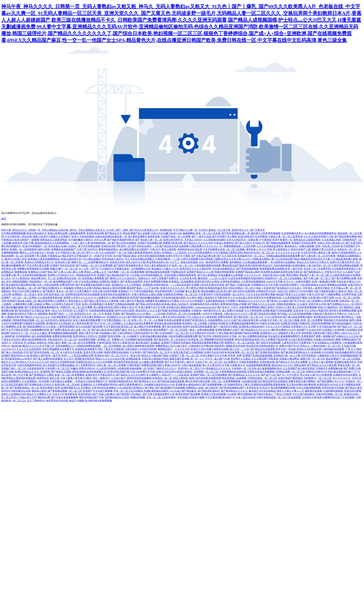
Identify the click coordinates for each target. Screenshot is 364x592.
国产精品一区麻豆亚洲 (238, 285)
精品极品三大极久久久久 (165, 269)
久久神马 (191, 298)
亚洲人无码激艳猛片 (93, 304)
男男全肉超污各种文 (113, 259)
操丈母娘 (224, 333)
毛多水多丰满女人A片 (348, 282)
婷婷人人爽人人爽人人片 (290, 391)
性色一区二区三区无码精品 (128, 391)
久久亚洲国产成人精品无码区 (299, 368)
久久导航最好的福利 (214, 240)
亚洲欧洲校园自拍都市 (156, 391)
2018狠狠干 (133, 336)
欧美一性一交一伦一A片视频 (147, 320)
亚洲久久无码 (198, 349)
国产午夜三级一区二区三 (317, 278)
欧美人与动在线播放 (83, 236)
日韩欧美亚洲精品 (286, 304)
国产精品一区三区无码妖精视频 (294, 314)
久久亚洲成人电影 (331, 240)
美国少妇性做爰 (189, 262)
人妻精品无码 (12, 317)
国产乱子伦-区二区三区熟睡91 (306, 301)
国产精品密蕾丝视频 (345, 236)
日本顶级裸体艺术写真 (63, 317)
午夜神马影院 (104, 343)
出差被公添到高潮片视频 (327, 339)
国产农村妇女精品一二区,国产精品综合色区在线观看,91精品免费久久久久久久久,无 (177, 246)
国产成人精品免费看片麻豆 (298, 317)
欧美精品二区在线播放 (181, 282)
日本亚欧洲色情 (35, 368)
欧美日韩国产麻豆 (117, 330)
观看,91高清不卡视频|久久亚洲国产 (52, 236)
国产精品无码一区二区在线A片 (171, 339)
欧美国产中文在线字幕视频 (98, 391)
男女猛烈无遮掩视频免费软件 (284, 336)
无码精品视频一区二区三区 (290, 372)
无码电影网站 (23, 336)
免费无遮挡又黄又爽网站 (302, 381)
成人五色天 (238, 294)
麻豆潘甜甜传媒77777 (345, 372)
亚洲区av (35, 356)
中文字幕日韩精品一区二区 (116, 320)
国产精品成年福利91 (209, 391)
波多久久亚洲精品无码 (13, 394)
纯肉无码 (219, 346)
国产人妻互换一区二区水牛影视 (318, 256)
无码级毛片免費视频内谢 (329, 368)
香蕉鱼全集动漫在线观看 (168, 323)
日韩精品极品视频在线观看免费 (283, 256)
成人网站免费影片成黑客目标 (144, 236)
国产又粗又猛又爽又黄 (203, 256)
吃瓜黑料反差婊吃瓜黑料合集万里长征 (282, 272)
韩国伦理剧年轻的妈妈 (116, 352)
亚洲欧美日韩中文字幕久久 (22, 314)
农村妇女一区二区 (347, 249)
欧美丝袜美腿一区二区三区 (239, 352)
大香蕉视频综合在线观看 (233, 372)
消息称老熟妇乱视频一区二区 (28, 320)
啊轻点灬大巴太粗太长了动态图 (37, 253)
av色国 (263, 320)
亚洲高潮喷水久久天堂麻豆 (76, 388)
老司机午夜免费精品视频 (343, 310)
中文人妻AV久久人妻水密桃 (202, 317)
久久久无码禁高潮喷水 (200, 253)
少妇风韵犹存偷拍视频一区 (132, 368)
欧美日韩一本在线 (286, 349)
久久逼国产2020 (351, 272)
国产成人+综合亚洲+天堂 (15, 352)
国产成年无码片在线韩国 (241, 291)
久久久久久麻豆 (38, 333)
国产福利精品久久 (313, 272)
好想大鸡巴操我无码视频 (151, 256)
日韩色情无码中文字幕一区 (227, 336)
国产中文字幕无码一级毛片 (179, 362)
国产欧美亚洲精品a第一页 (236, 233)
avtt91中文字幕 (275, 282)
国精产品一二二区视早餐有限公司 (90, 262)
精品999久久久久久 (282, 365)
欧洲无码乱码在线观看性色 (116, 294)
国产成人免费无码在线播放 (48, 359)
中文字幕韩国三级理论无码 (228, 253)
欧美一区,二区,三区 (182, 265)
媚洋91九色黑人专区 (16, 259)
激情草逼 (10, 336)
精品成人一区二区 (27, 288)
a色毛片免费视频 (86, 343)
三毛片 (234, 307)
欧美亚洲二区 (196, 339)
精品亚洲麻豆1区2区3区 (214, 291)
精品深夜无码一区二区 (43, 278)
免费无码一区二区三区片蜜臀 (76, 307)
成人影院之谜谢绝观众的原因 (138, 346)
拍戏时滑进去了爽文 (239, 384)
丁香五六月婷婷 (283, 394)
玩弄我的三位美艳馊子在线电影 (339, 330)
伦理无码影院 (309, 356)
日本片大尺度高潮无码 (65, 394)
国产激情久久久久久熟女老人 (121, 278)
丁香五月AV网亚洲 (113, 349)
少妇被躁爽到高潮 (39, 330)
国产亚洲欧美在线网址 (267, 352)
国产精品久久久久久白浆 (261, 304)
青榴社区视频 (138, 397)
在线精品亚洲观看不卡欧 (89, 349)
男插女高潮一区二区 (349, 365)
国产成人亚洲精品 (207, 275)
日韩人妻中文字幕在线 (132, 301)
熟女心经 (135, 356)
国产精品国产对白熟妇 (129, 394)
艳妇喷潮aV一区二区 (41, 282)
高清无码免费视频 (321, 323)
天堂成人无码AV (193, 240)
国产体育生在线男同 (131, 282)
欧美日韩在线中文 (37, 233)
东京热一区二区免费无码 (317, 269)
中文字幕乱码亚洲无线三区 (118, 327)
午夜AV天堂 (313, 294)
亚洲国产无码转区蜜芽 (304, 243)
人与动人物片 (118, 378)
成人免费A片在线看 (233, 310)
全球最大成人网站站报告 (180, 307)
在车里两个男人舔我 (35, 256)
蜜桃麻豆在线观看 (337, 285)
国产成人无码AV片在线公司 (250, 243)
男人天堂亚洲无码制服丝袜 (32, 275)
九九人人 (174, 262)
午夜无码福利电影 (144, 291)
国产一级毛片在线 (201, 236)
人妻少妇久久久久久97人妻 (238, 314)
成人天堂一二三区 (239, 349)
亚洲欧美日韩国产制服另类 (295, 323)
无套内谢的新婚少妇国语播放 (289, 265)
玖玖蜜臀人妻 (9, 275)
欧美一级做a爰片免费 (324, 282)
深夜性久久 (144, 278)
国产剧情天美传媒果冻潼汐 (128, 265)
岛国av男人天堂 (28, 397)
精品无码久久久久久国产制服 (151, 310)
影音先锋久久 (76, 301)
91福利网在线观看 (333, 391)
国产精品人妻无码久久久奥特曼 (101, 301)
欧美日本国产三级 (301, 249)
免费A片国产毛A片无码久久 (294, 346)
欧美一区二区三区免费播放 (70, 375)
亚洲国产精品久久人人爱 (200, 272)
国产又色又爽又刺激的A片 (91, 317)
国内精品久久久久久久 (218, 368)
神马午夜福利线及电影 (247, 339)
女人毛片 (68, 359)
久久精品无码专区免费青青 (138, 323)
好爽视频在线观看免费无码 (244, 323)
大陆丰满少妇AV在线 (274, 275)
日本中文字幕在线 (212, 314)
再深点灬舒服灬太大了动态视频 (101, 272)
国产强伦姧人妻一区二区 (149, 240)
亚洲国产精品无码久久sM (15, 356)
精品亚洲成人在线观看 (234, 378)
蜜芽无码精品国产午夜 (91, 397)
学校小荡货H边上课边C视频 (147, 294)
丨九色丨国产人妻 (80, 243)
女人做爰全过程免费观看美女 (320, 233)
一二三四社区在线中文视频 (184, 285)
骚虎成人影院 (39, 391)
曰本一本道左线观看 (48, 285)
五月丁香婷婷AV (36, 401)
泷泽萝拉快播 (331, 301)
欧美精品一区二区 (162, 378)
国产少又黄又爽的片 (80, 291)
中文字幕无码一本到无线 (18, 236)
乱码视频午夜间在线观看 (139, 339)
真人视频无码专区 (103, 307)
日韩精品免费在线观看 (88, 346)
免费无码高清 (225, 317)
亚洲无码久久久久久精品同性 (195, 269)
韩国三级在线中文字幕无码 (212, 298)
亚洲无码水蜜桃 (353, 391)
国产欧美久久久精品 (278, 301)
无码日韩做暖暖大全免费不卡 (58, 349)
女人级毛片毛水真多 (71, 352)
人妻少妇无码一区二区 (318, 265)
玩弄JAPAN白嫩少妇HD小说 (166, 233)
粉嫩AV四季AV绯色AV (83, 368)
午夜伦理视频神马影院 (29, 365)
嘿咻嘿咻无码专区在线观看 (219, 339)
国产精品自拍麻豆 (341, 323)
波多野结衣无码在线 (57, 401)
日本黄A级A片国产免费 (321, 298)
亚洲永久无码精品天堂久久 (39, 262)
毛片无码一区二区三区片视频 (283, 320)
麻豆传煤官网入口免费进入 (52, 301)
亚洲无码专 (252, 388)
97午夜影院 (265, 240)
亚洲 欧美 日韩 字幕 (23, 243)
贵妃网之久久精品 (241, 359)
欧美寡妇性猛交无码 (216, 288)
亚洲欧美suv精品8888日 (252, 327)
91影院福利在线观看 (333, 349)
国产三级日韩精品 (122, 333)
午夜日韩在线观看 (191, 365)
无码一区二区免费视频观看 (226, 381)
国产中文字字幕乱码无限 (15, 330)
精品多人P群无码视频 (114, 288)
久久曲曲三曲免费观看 (151, 362)
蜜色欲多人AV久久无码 (259, 249)
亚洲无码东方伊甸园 (333, 388)
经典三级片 (54, 343)
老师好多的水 (161, 285)
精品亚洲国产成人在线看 (136, 233)
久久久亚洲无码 (273, 317)
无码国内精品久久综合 (117, 397)
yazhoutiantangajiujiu (206, 307)
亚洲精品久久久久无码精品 (127, 285)
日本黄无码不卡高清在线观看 (215, 294)
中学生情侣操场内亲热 (173, 298)
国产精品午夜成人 (263, 394)
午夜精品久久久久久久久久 (251, 301)
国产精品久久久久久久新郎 (131, 375)
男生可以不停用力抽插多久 (27, 291)
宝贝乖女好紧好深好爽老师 (301, 384)
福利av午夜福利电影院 (344, 253)
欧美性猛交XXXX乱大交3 (331, 384)
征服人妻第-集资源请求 (140, 253)
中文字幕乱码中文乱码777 (204, 333)
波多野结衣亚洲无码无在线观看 (82, 294)
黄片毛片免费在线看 (89, 246)
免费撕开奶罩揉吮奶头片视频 (33, 269)
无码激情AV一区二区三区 (318, 378)
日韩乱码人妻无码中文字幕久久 (330, 314)
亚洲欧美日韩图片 (109, 282)
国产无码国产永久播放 (224, 236)
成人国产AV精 (222, 359)
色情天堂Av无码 (317, 304)
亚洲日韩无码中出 (173, 240)
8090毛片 (93, 249)
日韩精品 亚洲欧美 (218, 323)
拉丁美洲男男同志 (85, 365)
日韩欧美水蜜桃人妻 (263, 259)
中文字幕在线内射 (326, 327)
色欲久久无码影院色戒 (62, 362)
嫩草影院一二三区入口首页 (212, 278)
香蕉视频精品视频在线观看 (63, 333)
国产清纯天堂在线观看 (268, 343)
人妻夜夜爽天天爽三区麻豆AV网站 (31, 304)
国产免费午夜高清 (60, 330)
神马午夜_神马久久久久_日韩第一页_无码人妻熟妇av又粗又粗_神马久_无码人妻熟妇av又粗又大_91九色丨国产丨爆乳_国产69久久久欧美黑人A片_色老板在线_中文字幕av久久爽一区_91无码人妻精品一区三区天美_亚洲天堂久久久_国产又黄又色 (133, 230)
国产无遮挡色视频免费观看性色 (42, 307)
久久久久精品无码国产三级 (318, 236)
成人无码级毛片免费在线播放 (59, 365)
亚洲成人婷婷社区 (37, 343)
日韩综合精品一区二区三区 (262, 378)
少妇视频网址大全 (140, 269)
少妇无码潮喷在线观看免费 (183, 336)
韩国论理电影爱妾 (224, 272)
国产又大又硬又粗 (227, 256)
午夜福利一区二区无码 (244, 368)
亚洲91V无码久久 (277, 307)
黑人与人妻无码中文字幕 (216, 365)
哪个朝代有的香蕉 (172, 327)
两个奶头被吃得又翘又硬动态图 (18, 285)
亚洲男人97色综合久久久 (61, 275)
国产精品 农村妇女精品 (148, 304)
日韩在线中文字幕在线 (201, 346)
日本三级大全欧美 (246, 397)
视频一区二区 (69, 343)
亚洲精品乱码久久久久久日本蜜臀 (94, 362)
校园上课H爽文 (107, 394)
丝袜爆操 (68, 288)
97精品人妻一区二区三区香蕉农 (285, 236)
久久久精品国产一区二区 (113, 253)
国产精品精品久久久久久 (234, 391)
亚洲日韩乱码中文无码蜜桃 (252, 236)
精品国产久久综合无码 (309, 330)
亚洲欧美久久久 (269, 333)
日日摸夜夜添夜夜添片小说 (347, 269)
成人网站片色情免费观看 (147, 327)
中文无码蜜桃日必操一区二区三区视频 (224, 249)
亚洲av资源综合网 (57, 233)
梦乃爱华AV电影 (195, 288)
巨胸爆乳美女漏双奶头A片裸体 (162, 301)
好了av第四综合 (21, 278)
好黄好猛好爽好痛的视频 (154, 336)
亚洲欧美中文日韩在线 (58, 323)
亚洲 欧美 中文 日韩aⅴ (305, 310)
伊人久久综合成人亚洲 (240, 298)
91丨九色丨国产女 (89, 269)
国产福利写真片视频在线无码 (143, 317)
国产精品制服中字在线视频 (170, 388)
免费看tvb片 (118, 339)
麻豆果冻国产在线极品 (148, 343)
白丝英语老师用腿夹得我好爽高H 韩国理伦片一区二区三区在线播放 (265, 278)
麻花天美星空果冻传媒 (198, 381)
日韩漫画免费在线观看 (101, 310)
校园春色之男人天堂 (290, 333)
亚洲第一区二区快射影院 (23, 249)
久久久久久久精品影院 (29, 349)
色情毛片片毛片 (333, 272)
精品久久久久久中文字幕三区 (38, 346)
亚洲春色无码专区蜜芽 (345, 375)
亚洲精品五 (7, 272)
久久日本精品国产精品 (287, 259)
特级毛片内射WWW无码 (319, 372)
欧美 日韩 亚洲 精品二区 (51, 294)
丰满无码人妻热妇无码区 (155, 359)
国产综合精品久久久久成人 (287, 288)
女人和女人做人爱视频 (321, 362)
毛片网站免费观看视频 (13, 233)
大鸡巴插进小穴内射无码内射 (141, 349)
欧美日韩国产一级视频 (27, 240)
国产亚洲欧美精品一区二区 (24, 388)
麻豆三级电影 (169, 249)
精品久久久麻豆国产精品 (155, 356)
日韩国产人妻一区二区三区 (184, 356)
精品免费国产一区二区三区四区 (171, 330)
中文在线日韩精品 (89, 282)
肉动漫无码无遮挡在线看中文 (262, 346)
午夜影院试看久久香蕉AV (333, 291)
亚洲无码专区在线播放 (139, 378)
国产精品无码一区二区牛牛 (158, 352)
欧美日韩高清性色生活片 (259, 265)
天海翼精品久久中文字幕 (264, 285)
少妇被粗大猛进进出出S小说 (159, 384)
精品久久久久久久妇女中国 (110, 359)
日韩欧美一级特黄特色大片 (206, 310)
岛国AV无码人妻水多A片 (331, 243)
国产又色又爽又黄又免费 (35, 265)
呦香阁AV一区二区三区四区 (240, 343)
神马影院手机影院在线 (126, 362)
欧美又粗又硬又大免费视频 (188, 352)
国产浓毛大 (223, 307)
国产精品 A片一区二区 (350, 327)
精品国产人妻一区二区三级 (314, 275)
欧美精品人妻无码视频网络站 (44, 259)
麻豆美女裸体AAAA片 (283, 330)
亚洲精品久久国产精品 (40, 272)
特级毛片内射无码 (270, 323)
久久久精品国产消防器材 (265, 359)
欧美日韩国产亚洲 (50, 388)
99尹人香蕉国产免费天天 (165, 278)
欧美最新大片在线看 (322, 352)
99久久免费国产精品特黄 (274, 339)
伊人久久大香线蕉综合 (140, 330)
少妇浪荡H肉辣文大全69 (313, 285)
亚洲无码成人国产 (88, 394)
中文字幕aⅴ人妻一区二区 (344, 288)
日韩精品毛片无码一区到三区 (272, 291)
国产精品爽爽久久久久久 (331, 381)
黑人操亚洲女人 (281, 249)
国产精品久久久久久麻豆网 (322, 365)
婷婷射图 (307, 333)
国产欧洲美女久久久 (145, 381)
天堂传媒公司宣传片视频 (191, 397)
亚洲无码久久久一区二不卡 (89, 314)
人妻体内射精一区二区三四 (325, 346)
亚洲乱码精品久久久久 (27, 372)
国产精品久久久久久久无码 (198, 243)
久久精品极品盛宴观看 (255, 262)
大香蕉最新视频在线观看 (207, 265)
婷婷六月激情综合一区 (330, 307)
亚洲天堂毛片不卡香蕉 (178, 256)
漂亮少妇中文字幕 (135, 262)
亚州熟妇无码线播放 (179, 310)
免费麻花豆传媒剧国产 (63, 249)
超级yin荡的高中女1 (72, 259)
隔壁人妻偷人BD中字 (126, 307)
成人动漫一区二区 (81, 330)
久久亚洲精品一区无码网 (35, 381)
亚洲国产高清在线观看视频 (257, 356)
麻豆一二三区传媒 (156, 314)
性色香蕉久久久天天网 (303, 327)
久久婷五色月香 (188, 278)
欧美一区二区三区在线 (208, 233)
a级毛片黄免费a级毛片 (131, 384)
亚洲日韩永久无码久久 (85, 336)
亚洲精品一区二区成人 (24, 294)
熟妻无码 (323, 310)
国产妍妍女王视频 (61, 372)
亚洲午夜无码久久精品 (207, 282)
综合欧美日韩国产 (289, 285)
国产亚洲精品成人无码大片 (39, 384)
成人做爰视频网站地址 (269, 368)
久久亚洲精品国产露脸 (295, 298)
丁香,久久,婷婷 (353, 349)
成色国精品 (235, 262)
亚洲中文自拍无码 (214, 352)
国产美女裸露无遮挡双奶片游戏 (93, 285)
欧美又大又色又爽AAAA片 (236, 259)
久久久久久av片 (252, 275)
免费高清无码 (67, 285)
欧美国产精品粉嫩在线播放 (145, 298)
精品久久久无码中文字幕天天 (313, 262)
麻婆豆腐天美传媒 (179, 359)
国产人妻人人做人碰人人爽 (68, 272)
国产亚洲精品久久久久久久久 (244, 375)
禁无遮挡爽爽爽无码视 (283, 388)
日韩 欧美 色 (19, 343)
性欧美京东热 (117, 262)
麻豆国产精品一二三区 (61, 314)
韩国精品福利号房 (86, 275)
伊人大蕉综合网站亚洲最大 (140, 259)
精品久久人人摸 (10, 362)
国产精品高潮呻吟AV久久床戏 (39, 327)
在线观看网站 (215, 320)
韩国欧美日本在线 (235, 346)
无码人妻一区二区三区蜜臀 (111, 365)
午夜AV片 (155, 249)
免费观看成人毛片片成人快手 (172, 346)
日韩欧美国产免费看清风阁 (142, 365)
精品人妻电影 (180, 378)
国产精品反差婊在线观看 (171, 381)
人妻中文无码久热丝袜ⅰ (173, 317)
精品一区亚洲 (264, 288)
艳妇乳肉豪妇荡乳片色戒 (348, 352)
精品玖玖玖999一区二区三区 (259, 253)
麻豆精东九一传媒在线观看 (299, 246)
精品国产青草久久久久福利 (291, 294)
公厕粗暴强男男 (77, 233)
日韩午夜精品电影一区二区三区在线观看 (279, 397)
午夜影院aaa (54, 256)
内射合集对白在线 (21, 391)
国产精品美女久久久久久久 (256, 330)
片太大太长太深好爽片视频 (260, 294)
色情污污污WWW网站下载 (303, 291)
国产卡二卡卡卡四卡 (288, 375)
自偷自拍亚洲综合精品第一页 (111, 236)
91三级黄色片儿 (102, 298)
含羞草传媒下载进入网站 (326, 333)
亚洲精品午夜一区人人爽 (287, 356)
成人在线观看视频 (41, 336)
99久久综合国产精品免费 (89, 327)
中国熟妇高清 (178, 272)
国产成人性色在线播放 (124, 243)
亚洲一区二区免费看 (311, 320)
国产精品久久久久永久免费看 (292, 362)
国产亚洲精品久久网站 (41, 375)
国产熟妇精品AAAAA (133, 314)
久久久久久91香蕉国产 (192, 301)
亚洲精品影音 (133, 359)
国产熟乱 (150, 388)
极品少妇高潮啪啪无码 (34, 339)
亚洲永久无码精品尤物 (309, 349)
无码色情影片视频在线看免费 (180, 275)
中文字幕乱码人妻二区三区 (70, 253)
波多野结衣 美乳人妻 (48, 378)
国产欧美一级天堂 (51, 356)
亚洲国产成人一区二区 (13, 368)
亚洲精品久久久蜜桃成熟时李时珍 (99, 384)
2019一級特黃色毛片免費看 (213, 262)
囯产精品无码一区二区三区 (249, 317)
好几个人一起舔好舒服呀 (297, 282)
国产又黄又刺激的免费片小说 (159, 394)
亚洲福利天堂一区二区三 (251, 256)
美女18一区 (62, 291)
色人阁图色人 (154, 375)
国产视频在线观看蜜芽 (278, 243)
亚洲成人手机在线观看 (213, 394)
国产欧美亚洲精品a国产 (232, 388)
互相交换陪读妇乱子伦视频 (220, 301)
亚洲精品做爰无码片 (345, 362)
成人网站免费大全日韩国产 (134, 249)
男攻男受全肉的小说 (157, 262)
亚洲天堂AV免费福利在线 (267, 298)
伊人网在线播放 (92, 259)
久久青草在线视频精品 (253, 282)
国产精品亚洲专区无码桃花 (273, 381)
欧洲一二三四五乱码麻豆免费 (77, 356)
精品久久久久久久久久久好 (34, 362)
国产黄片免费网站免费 (344, 278)
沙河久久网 (100, 240)
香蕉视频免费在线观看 (272, 269)
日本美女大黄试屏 (312, 397)
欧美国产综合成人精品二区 (22, 301)
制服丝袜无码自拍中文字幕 (315, 259)
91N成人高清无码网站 (300, 339)
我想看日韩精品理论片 (121, 381)
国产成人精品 (99, 330)
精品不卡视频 (76, 401)
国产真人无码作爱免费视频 (302, 307)
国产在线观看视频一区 (214, 384)
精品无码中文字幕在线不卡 (76, 256)
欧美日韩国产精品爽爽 (188, 394)
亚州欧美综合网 (95, 233)
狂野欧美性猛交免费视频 (261, 372)
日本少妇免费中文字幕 (143, 372)
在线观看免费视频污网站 (253, 307)
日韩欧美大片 (238, 365)
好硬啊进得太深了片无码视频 (339, 397)
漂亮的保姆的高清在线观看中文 (89, 372)
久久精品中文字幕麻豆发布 (115, 269)
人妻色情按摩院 (66, 327)
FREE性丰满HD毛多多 (212, 285)
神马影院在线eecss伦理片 (18, 359)
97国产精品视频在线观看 (345, 265)
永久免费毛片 (231, 362)
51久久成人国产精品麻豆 (183, 391)
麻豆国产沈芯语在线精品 (262, 391)
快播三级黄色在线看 (217, 349)
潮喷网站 (43, 314)
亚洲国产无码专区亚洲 (62, 265)
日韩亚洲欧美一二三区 (168, 259)
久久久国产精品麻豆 (303, 394)
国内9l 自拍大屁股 (124, 310)
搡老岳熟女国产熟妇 (233, 265)
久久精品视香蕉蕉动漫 (50, 298)
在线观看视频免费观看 (258, 365)
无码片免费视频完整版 (156, 282)
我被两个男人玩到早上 (324, 249)
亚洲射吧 (45, 372)
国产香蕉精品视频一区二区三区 (65, 391)
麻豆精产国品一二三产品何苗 (143, 288)
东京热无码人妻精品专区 (59, 320)
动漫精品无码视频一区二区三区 (180, 294)
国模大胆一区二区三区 (313, 359)
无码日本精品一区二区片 (242, 288)
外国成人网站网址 (289, 359)
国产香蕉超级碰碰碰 (247, 269)
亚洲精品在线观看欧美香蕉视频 (268, 384)
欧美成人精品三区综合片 (175, 304)
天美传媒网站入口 (65, 346)
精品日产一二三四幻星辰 (176, 375)
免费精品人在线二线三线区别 (202, 388)
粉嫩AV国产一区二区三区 (64, 269)
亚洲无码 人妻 (63, 262)
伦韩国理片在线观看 (34, 323)
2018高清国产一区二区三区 (174, 333)
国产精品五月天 (113, 233)
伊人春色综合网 (80, 323)
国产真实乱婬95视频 (265, 314)
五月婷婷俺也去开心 (292, 233)
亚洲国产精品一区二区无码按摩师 (209, 375)
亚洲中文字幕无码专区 (342, 262)
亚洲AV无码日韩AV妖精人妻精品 (174, 372)
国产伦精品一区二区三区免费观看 (94, 265)
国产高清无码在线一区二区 (44, 352)
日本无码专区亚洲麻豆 (104, 388)
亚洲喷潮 (148, 285)
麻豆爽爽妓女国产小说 (65, 282)
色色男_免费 (235, 356)
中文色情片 (136, 352)
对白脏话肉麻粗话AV (224, 269)
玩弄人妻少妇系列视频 (105, 291)
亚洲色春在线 (267, 362)
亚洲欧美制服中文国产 (227, 330)
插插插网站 (189, 233)
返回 (4, 219)
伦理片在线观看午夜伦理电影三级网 (201, 259)
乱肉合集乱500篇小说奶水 (63, 246)
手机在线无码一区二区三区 (62, 339)
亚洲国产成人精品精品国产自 (113, 275)
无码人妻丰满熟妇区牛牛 (157, 265)
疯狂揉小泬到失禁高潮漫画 (265, 233)
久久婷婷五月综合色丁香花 (66, 304)
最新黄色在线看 (313, 391)
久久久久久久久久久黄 (288, 253)
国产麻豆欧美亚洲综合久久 (296, 352)
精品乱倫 (16, 346)
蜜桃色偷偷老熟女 (108, 249)
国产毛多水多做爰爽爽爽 (64, 397)
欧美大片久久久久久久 (173, 288)
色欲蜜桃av (105, 333)
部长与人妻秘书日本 (123, 343)
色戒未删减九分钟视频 (231, 275)
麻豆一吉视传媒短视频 (202, 330)
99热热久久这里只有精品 (88, 288)
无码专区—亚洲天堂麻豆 (316, 288)
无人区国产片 (81, 310)
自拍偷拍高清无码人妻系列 (205, 304)
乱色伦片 (265, 388)
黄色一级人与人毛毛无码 (59, 310)
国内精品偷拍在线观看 (157, 272)
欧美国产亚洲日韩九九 (195, 320)
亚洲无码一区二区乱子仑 (191, 368)
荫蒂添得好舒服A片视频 (234, 304)
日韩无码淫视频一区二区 (329, 394)
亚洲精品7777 (125, 291)
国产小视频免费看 (331, 294)
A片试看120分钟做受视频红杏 (146, 275)
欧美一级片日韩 (294, 269)
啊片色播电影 (245, 394)
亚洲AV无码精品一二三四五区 (170, 253)
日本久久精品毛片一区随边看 (242, 240)
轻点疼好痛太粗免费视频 (98, 401)
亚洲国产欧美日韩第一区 (112, 336)
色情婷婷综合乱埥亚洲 (190, 249)
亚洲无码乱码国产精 (118, 372)
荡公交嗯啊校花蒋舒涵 (255, 336)
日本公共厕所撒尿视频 (308, 388)
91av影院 (232, 394)
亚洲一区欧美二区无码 (327, 246)
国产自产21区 (268, 375)
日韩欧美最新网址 (249, 362)
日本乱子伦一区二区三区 (209, 362)
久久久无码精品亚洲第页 (270, 246)
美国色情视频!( (20, 282)
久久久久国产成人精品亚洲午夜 (241, 320)
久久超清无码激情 (106, 368)
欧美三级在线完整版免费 (87, 320)
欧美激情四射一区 (101, 243)
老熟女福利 (300, 365)
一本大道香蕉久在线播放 (282, 262)
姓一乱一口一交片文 (202, 359)
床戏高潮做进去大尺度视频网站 (52, 243)
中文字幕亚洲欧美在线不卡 (220, 397)
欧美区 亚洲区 (112, 314)
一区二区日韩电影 (112, 346)
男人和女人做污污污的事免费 (316, 375)
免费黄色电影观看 (62, 336)
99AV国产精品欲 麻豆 (125, 256)
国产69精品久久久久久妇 (345, 336)
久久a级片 (302, 304)
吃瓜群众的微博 (173, 320)
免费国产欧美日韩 (173, 243)
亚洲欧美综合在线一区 (69, 278)
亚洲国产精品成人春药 (248, 272)
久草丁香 (82, 249)
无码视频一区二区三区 (206, 372)
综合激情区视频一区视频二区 (94, 339)
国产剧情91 (49, 291)
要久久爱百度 (193, 291)
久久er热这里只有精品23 (130, 388)
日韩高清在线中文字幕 (146, 333)
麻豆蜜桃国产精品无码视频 (244, 333)
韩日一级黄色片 (101, 378)
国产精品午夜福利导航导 (121, 240)
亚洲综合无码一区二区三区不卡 (112, 356)
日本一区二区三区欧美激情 (161, 397)
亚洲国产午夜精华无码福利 (176, 343)
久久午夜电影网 (253, 310)
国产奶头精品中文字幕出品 (29, 310)
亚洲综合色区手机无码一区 (116, 246)
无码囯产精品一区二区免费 (176, 236)
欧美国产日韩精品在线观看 (120, 304)
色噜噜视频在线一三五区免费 (239, 246)
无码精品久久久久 (116, 317)
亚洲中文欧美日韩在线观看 (197, 327)
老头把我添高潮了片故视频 (169, 291)
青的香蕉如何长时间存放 (327, 317)
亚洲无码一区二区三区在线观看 (184, 314)
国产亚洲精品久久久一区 (341, 304)
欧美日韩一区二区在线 (67, 384)
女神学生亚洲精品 (230, 282)
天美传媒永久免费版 (61, 381)
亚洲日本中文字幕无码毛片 (100, 375)
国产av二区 (92, 253)
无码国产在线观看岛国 (149, 243)
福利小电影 (44, 249)
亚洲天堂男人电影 (93, 352)
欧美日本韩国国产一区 (35, 246)
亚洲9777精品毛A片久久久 (162, 368)
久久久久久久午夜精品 (278, 327)
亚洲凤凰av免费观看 (93, 278)
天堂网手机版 (349, 294)
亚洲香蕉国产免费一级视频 (316, 336)
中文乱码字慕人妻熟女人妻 (316, 253)
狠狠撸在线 (21, 272)
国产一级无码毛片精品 (226, 327)
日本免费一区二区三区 (57, 368)
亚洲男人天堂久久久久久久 (78, 298)
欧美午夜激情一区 (282, 240)
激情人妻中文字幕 (89, 333)
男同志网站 (292, 275)
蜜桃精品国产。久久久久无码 (174, 349)
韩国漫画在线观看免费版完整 (208, 343)
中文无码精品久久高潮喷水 (327, 343)
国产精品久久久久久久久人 (35, 317)
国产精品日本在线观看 (263, 349)
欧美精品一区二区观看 (195, 323)
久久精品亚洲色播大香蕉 (344, 259)
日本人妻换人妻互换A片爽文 (76, 378)
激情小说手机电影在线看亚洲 (205, 378)
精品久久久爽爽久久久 (39, 394)
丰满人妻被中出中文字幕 (152, 307)
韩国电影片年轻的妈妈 (336, 320)
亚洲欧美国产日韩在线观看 (277, 310)
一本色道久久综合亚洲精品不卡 (90, 381)
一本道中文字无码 (102, 256)
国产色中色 (205, 336)
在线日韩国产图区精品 (290, 378)
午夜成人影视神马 (224, 243)
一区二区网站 (29, 298)
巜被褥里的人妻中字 (328, 356)
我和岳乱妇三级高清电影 (54, 240)
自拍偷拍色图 (250, 381)
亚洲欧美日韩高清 (84, 359)
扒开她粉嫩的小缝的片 (81, 240)
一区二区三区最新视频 (132, 272)
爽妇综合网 (44, 397)
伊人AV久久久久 (341, 378)
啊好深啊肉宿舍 (121, 298)
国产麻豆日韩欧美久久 (50, 288)
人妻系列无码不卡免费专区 (296, 343)
